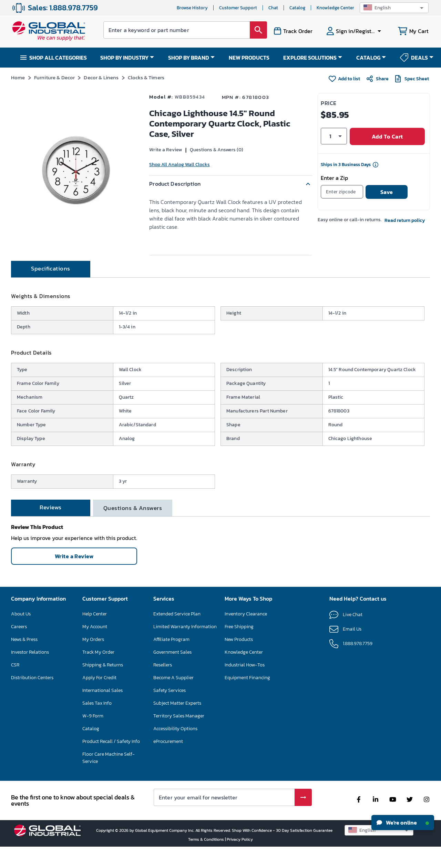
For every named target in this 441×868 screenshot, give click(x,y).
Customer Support (238, 8)
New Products (239, 660)
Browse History (192, 8)
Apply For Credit (99, 699)
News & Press (24, 660)
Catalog (297, 8)
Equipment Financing (247, 699)
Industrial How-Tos (245, 686)
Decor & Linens (101, 77)
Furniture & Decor (55, 77)
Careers (19, 648)
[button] (394, 8)
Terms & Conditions (207, 860)
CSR (15, 686)
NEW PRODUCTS (249, 58)
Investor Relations (30, 673)
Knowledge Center (335, 8)
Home (18, 77)
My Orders (93, 660)
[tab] (51, 290)
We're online (403, 823)
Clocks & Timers (146, 77)
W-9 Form (93, 737)
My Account (95, 648)
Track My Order (98, 673)
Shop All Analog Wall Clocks (180, 165)
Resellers (163, 686)
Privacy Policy (240, 860)
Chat (273, 8)
